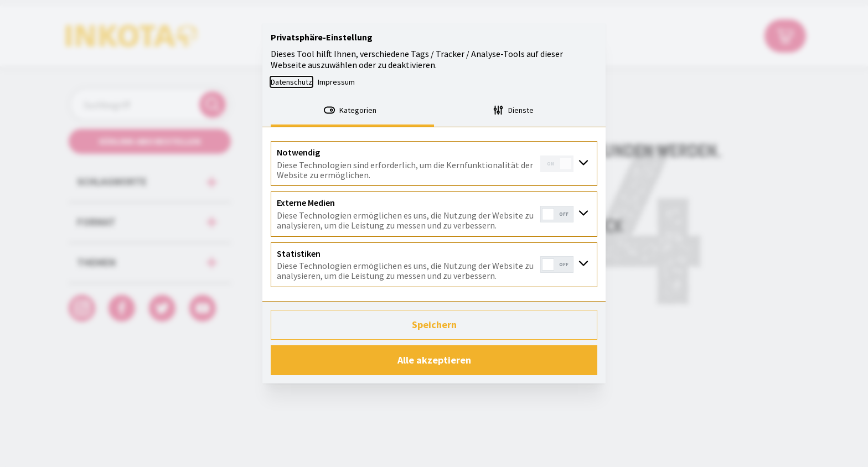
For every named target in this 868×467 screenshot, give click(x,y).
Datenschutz (291, 82)
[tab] (352, 111)
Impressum (336, 82)
